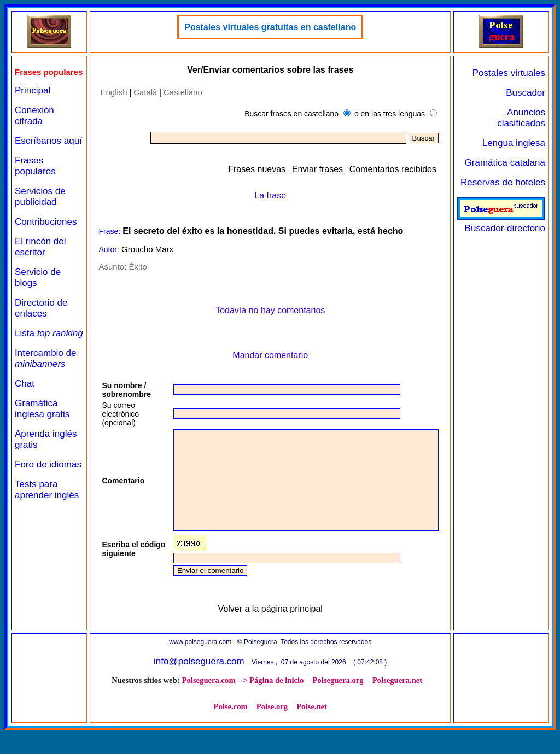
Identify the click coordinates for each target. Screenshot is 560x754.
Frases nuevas (261, 169)
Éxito (130, 267)
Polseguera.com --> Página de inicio (220, 700)
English (106, 92)
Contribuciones (46, 242)
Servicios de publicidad (40, 217)
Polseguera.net (375, 700)
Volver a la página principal (269, 629)
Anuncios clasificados (526, 118)
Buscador (530, 93)
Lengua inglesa (518, 143)
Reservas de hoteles (507, 182)
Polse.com (425, 700)
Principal (33, 100)
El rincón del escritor (40, 267)
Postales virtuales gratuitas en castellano (269, 27)
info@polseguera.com (198, 681)
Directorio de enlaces (41, 328)
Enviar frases (322, 169)
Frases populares (35, 186)
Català (138, 92)
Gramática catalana (509, 163)
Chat (25, 415)
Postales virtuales (513, 73)
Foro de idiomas (31, 501)
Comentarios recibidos (397, 169)
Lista (32, 359)
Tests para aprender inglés (36, 537)
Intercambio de (45, 390)
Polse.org (249, 726)
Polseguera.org (315, 700)
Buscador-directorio (505, 223)
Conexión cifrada (34, 125)
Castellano (176, 92)
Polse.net (289, 726)
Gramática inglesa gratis (42, 440)
